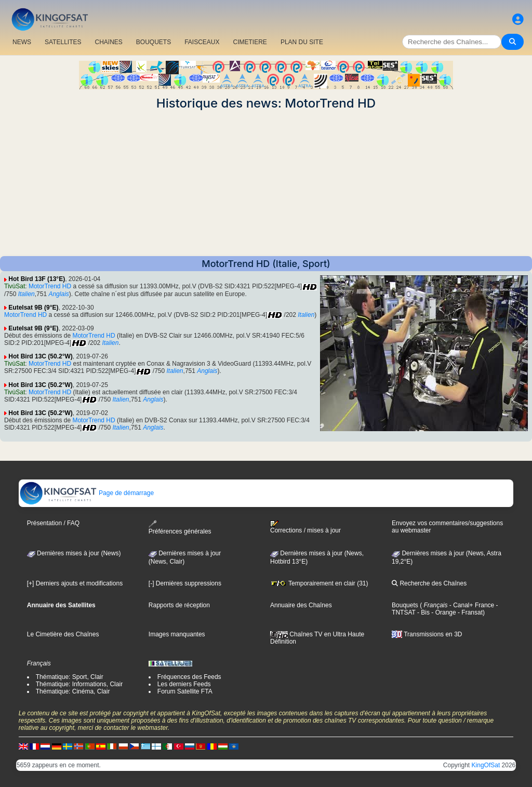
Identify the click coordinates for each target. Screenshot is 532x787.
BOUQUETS (154, 42)
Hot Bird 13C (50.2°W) (40, 356)
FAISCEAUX (202, 42)
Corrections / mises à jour (305, 527)
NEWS (22, 42)
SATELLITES (63, 42)
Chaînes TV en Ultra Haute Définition (317, 638)
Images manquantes (177, 634)
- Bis (423, 612)
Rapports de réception (179, 605)
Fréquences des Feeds (189, 677)
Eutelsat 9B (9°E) (33, 308)
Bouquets (405, 605)
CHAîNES (108, 42)
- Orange (443, 612)
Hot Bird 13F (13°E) (37, 279)
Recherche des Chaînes (429, 583)
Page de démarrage (87, 493)
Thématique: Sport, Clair (70, 677)
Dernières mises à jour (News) (74, 553)
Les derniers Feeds (184, 684)
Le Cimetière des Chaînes (63, 634)
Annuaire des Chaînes (301, 605)
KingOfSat (486, 765)
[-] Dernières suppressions (185, 583)
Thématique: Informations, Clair (79, 684)
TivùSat (15, 286)
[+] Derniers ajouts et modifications (75, 583)
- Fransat (469, 612)
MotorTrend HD (50, 286)
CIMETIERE (250, 42)
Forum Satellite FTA (185, 691)
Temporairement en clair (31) (319, 583)
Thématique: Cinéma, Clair (73, 691)
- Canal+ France (471, 605)
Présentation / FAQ (53, 523)
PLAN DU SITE (302, 42)
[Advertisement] (266, 183)
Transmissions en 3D (427, 634)
